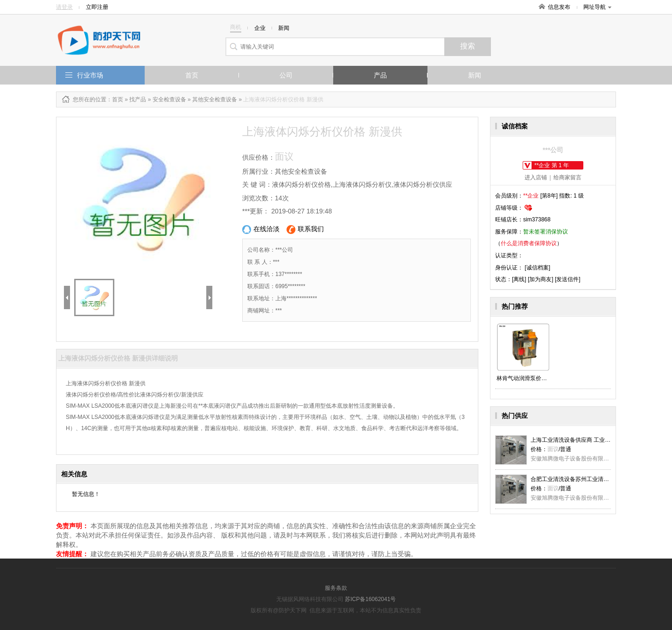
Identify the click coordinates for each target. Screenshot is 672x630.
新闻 (475, 75)
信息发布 (559, 7)
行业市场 (90, 75)
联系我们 (305, 230)
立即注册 (97, 7)
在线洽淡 (261, 230)
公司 (286, 75)
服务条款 (336, 588)
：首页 (115, 99)
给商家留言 (567, 177)
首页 (192, 75)
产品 (380, 75)
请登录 (64, 7)
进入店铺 (536, 177)
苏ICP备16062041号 (370, 599)
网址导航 (597, 7)
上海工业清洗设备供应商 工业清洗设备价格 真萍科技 (597, 440)
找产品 (138, 99)
